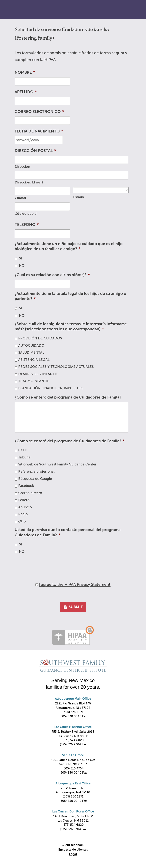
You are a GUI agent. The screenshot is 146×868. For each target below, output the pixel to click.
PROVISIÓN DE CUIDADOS (40, 338)
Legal (73, 854)
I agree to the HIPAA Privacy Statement (75, 584)
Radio (23, 514)
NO (22, 266)
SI (20, 258)
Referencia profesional (36, 472)
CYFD (23, 450)
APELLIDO (26, 92)
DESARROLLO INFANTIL (38, 374)
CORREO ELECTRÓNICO (39, 112)
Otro (22, 521)
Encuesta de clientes (73, 850)
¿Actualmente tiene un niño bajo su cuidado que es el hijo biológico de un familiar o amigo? (69, 246)
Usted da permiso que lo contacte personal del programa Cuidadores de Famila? (68, 532)
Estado (79, 197)
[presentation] (44, 565)
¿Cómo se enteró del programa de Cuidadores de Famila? (68, 397)
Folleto (24, 500)
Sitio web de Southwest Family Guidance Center (57, 464)
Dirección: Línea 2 (29, 182)
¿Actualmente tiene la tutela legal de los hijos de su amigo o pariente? (70, 296)
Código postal (26, 214)
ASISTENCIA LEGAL (34, 360)
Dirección (23, 167)
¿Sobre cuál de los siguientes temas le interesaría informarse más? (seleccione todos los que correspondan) (71, 326)
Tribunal (25, 457)
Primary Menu (134, 10)
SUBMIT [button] (73, 607)
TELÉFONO (27, 224)
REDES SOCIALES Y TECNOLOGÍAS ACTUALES (56, 367)
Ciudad (20, 198)
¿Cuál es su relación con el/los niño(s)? (52, 275)
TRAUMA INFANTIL (34, 381)
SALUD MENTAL (31, 353)
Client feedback (73, 845)
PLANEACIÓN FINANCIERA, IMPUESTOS (51, 388)
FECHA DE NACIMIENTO (39, 131)
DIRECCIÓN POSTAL (35, 151)
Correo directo (30, 493)
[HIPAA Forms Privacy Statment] (37, 585)
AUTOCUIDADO (31, 345)
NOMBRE (25, 72)
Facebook (26, 486)
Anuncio (25, 507)
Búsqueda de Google (35, 479)
